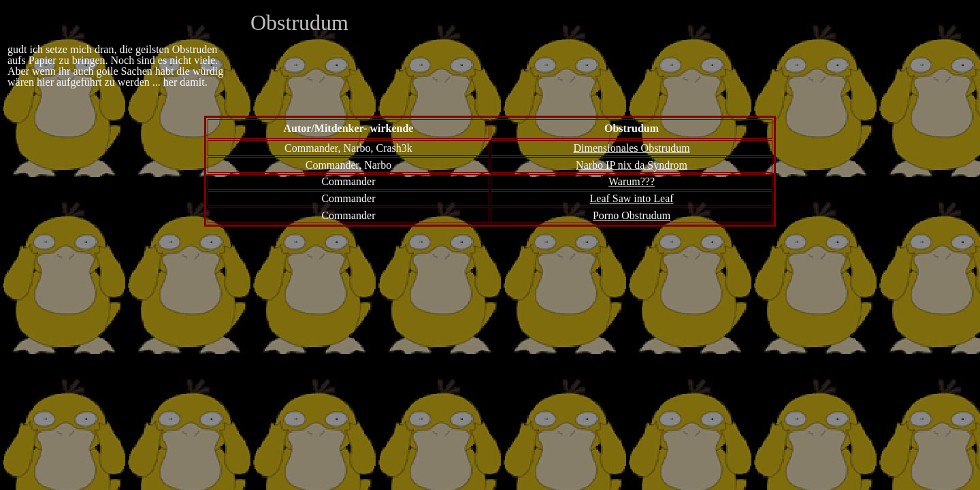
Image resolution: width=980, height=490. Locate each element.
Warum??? (632, 181)
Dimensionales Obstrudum (631, 148)
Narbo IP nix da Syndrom (632, 165)
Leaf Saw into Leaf (632, 198)
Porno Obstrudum (632, 215)
